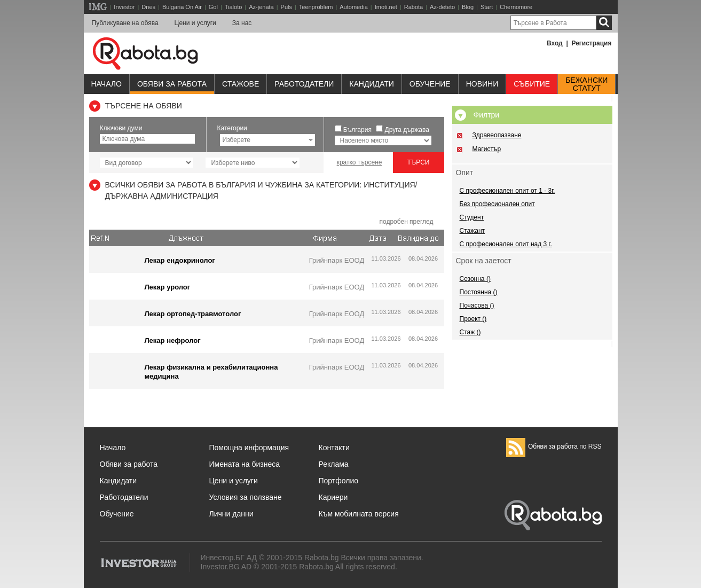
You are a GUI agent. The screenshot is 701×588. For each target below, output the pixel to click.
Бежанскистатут (586, 84)
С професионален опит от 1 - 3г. (507, 191)
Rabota (413, 7)
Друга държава (407, 130)
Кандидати (372, 84)
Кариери (333, 497)
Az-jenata (261, 7)
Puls (286, 7)
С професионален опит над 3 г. (506, 244)
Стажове (241, 84)
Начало (107, 84)
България (357, 130)
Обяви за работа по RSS (554, 446)
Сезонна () (475, 279)
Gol (213, 7)
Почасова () (477, 305)
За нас (242, 23)
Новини (482, 84)
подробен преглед (406, 222)
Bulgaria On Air (182, 7)
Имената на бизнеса (245, 464)
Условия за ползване (246, 497)
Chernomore (516, 7)
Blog (468, 7)
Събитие (532, 84)
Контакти (334, 448)
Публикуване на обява (125, 23)
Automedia (354, 7)
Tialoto (234, 7)
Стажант (472, 231)
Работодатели (304, 84)
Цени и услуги (195, 23)
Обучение (117, 514)
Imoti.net (386, 7)
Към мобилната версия (359, 514)
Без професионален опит (497, 204)
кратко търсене (360, 162)
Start (487, 7)
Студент (472, 217)
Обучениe (430, 84)
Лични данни (231, 514)
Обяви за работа (172, 84)
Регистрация (591, 43)
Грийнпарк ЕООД (337, 260)
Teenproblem (316, 7)
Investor (124, 7)
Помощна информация (249, 448)
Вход (555, 43)
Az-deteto (442, 7)
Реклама (334, 464)
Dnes (148, 7)
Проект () (473, 319)
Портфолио (339, 481)
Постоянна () (479, 292)
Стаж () (470, 332)
